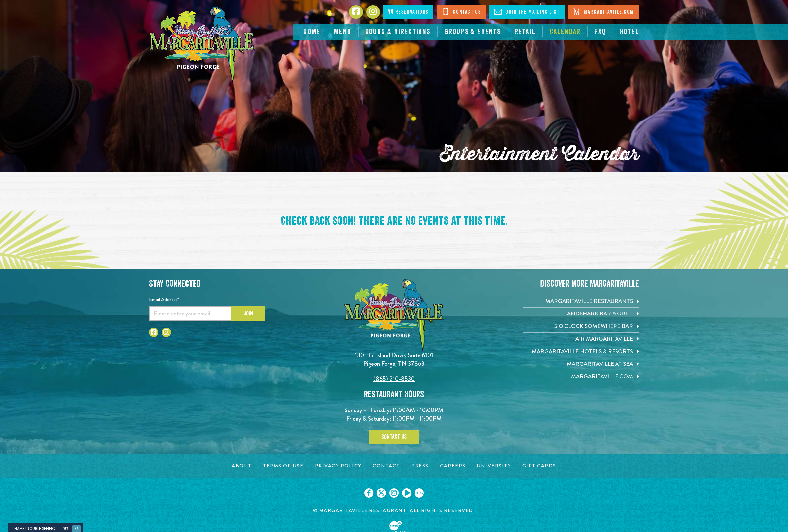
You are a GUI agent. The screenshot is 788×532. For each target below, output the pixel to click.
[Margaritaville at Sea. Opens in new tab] (581, 364)
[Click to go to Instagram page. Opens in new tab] (373, 12)
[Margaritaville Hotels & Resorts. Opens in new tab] (581, 351)
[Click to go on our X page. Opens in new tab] (381, 493)
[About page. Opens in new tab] (242, 466)
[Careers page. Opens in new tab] (453, 466)
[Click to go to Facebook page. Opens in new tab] (356, 12)
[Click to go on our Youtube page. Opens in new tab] (407, 493)
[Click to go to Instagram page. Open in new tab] (166, 332)
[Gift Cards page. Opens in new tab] (539, 466)
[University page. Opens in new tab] (494, 466)
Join (248, 313)
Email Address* (164, 299)
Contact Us (461, 12)
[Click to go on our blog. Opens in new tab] (419, 493)
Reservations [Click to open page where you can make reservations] (408, 12)
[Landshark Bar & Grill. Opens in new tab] (581, 314)
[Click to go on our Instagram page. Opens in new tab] (394, 493)
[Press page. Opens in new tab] (420, 466)
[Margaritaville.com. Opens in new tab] (581, 377)
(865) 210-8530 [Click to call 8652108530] (394, 379)
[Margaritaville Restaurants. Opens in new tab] (581, 301)
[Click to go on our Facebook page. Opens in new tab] (369, 493)
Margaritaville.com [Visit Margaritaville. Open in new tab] (603, 12)
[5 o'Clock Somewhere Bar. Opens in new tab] (581, 326)
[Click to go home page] (202, 45)
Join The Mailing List (527, 12)
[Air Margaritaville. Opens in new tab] (581, 339)
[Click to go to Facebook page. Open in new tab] (154, 332)
